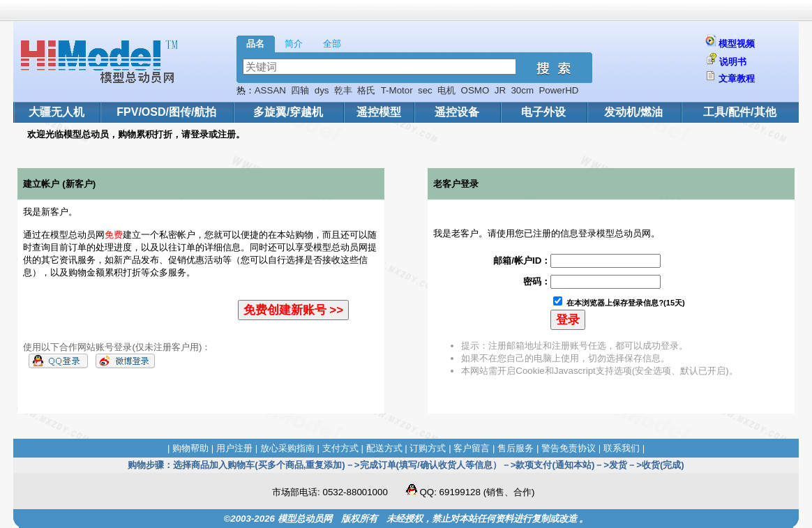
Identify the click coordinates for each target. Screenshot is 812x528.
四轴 (300, 90)
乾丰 (343, 90)
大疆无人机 (57, 112)
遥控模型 (379, 112)
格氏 (366, 90)
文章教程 (737, 78)
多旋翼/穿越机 (288, 112)
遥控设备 (457, 112)
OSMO (475, 90)
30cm (522, 90)
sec (425, 90)
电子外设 (543, 112)
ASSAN (270, 90)
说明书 (733, 62)
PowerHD (558, 90)
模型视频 (737, 44)
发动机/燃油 (633, 112)
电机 (446, 90)
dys (322, 90)
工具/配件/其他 (740, 112)
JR (500, 90)
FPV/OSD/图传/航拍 (166, 112)
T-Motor (397, 90)
